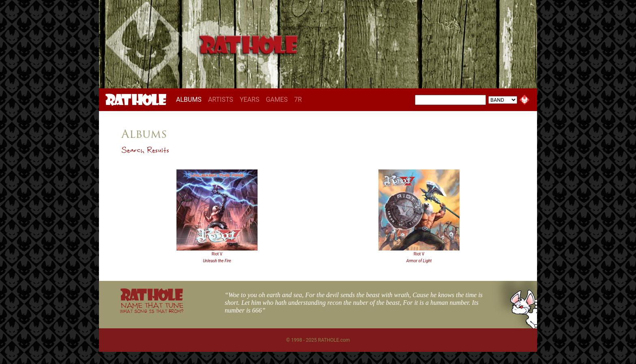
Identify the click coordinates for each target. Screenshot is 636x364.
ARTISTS (221, 100)
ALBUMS (190, 99)
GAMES (277, 100)
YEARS (250, 100)
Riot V (217, 254)
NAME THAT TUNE (152, 307)
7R (298, 100)
